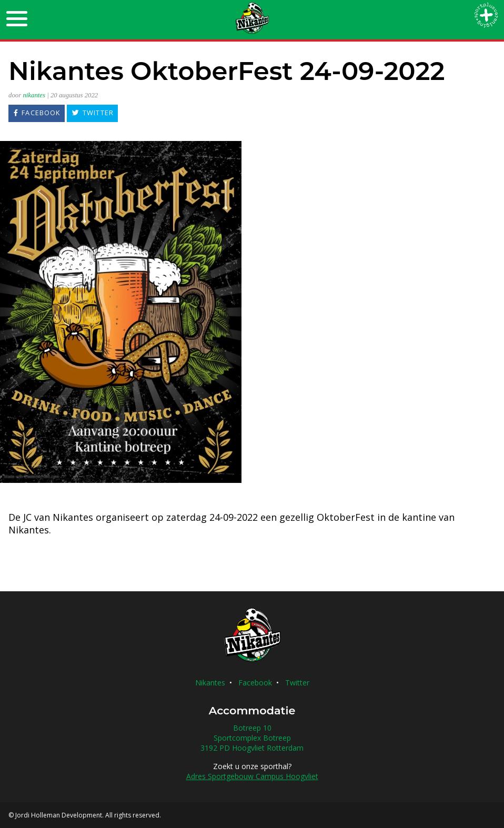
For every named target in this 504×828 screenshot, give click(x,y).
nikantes (34, 95)
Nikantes (210, 683)
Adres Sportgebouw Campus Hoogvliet (252, 776)
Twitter (297, 683)
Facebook (255, 683)
